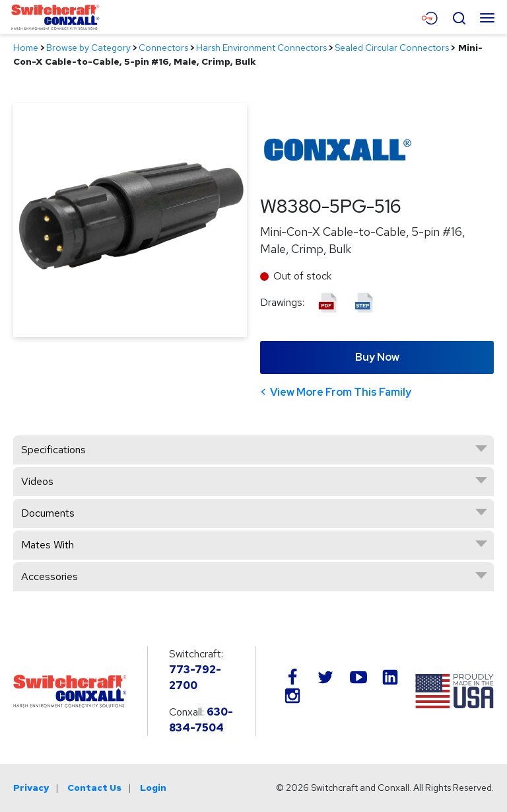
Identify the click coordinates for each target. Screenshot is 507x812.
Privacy (31, 788)
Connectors (163, 48)
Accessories (50, 576)
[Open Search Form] (459, 17)
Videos (37, 481)
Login (153, 788)
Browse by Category (88, 48)
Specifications (53, 450)
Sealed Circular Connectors (392, 48)
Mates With (48, 545)
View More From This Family (341, 392)
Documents (48, 513)
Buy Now (377, 357)
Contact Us (94, 788)
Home (26, 48)
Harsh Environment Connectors (261, 48)
